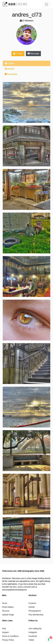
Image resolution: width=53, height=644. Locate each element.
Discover (6, 611)
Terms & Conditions (10, 636)
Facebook (33, 636)
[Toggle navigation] (46, 4)
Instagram (33, 632)
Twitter (31, 640)
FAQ (4, 628)
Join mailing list (35, 628)
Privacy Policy (8, 640)
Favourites (11, 74)
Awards (10, 69)
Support (5, 632)
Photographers (35, 611)
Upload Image (8, 615)
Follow (18, 54)
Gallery (10, 63)
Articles (32, 607)
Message (33, 54)
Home (5, 603)
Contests (32, 603)
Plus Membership (36, 615)
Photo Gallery (8, 607)
